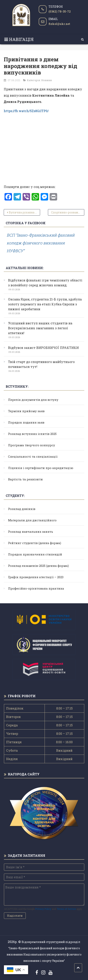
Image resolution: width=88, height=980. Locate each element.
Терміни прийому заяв (26, 411)
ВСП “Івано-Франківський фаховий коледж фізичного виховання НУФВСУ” (41, 243)
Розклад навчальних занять (31, 532)
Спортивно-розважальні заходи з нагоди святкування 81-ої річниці (68, 212)
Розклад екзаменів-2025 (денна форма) (38, 566)
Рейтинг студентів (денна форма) (35, 543)
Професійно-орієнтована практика (36, 588)
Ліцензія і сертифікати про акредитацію (41, 468)
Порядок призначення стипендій (35, 554)
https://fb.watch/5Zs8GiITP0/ (26, 111)
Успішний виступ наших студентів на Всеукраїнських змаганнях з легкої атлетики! (40, 328)
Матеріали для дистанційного (32, 520)
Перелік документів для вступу (33, 400)
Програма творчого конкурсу (32, 445)
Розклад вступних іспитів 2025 (32, 434)
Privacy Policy (43, 909)
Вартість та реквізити (25, 479)
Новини (47, 80)
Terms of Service (66, 909)
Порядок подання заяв (26, 422)
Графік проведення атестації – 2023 (36, 577)
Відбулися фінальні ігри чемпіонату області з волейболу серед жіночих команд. (45, 283)
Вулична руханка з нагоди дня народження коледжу (24, 212)
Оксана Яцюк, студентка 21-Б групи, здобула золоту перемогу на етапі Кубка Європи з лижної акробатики (45, 304)
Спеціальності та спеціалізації (33, 456)
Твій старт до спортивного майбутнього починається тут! (41, 364)
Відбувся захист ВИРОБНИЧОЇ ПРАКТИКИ (43, 348)
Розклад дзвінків (22, 509)
